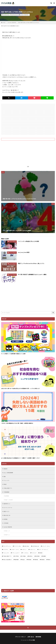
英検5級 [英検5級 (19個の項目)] (43, 560)
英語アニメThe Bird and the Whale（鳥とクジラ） (31, 263)
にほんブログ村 (4, 598)
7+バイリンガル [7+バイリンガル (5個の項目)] (17, 546)
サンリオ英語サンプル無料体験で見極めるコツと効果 (13, 354)
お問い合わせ (31, 637)
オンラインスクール (8, 508)
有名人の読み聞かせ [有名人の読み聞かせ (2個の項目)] (7, 560)
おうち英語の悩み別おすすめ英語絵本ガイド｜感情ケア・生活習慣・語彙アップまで (20, 458)
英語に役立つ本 (7, 515)
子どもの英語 (32, 640)
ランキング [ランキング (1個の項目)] (34, 553)
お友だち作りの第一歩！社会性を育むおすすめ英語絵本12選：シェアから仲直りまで (20, 388)
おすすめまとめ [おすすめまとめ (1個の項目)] (36, 546)
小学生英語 (6, 523)
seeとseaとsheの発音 (24, 252)
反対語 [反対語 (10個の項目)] (41, 553)
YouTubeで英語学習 (24, 15)
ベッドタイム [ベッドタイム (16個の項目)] (26, 553)
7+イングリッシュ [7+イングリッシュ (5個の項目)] (7, 546)
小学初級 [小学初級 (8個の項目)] (24, 556)
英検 (5, 477)
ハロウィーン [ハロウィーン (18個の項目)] (33, 549)
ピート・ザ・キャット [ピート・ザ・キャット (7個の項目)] (43, 549)
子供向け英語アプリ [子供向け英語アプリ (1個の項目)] (7, 556)
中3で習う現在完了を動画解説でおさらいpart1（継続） (33, 274)
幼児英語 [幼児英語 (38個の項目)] (38, 556)
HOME (4, 23)
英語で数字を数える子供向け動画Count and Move (29, 23)
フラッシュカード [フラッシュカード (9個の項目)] (16, 553)
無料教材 (7, 496)
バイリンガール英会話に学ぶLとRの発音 (28, 241)
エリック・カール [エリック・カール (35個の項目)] (46, 546)
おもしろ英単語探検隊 (8, 473)
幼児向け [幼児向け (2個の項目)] (31, 556)
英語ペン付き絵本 (9, 500)
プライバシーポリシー (21, 637)
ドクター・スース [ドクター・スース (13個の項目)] (15, 549)
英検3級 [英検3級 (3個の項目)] (30, 560)
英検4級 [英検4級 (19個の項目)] (36, 560)
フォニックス (6, 480)
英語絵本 (6, 469)
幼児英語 (6, 519)
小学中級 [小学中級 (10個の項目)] (17, 556)
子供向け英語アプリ (8, 488)
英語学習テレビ (7, 504)
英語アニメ (8, 535)
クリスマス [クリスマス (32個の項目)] (6, 549)
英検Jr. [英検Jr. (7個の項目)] (49, 560)
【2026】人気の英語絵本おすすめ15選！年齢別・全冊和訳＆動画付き (17, 423)
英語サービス (6, 511)
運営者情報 (38, 637)
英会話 (5, 484)
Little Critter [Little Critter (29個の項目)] (27, 546)
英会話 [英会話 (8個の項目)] (23, 560)
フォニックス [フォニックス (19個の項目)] (6, 553)
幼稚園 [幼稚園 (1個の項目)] (44, 556)
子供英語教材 (6, 492)
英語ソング (8, 531)
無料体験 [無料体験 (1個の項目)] (17, 560)
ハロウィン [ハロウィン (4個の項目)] (24, 549)
